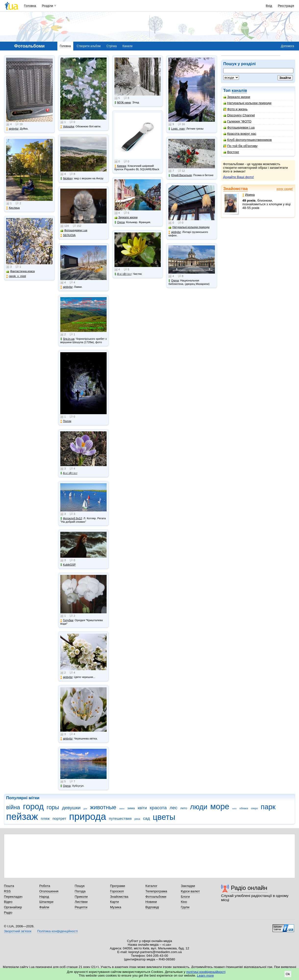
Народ (44, 897)
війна (13, 807)
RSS (7, 891)
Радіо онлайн (249, 888)
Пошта (9, 886)
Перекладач (13, 897)
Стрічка (112, 46)
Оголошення (49, 891)
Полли (66, 421)
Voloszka (67, 127)
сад (146, 818)
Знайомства (236, 189)
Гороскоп (117, 891)
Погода (80, 891)
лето (184, 808)
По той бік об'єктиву (240, 146)
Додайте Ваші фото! (238, 177)
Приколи (81, 897)
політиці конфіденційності (206, 972)
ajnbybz (12, 129)
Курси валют (190, 891)
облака (244, 808)
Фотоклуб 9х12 (71, 518)
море (220, 806)
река (137, 819)
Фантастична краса (20, 271)
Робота (45, 886)
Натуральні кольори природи (247, 103)
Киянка (120, 166)
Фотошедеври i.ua (239, 127)
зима (131, 808)
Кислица (13, 208)
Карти (114, 902)
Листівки (81, 902)
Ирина (249, 195)
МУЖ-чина (123, 103)
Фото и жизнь (235, 109)
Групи (185, 907)
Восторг (231, 152)
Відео (8, 902)
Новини (151, 902)
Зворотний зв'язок (18, 931)
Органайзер (13, 907)
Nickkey (67, 178)
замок (122, 809)
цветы (164, 817)
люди (199, 807)
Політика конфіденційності (57, 931)
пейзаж (22, 817)
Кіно (184, 902)
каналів (239, 91)
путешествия (120, 818)
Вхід (269, 6)
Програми (118, 886)
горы (53, 807)
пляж (45, 818)
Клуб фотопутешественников (248, 140)
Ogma (65, 786)
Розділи (48, 6)
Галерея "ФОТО (237, 121)
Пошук (80, 886)
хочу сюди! (285, 189)
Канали (128, 46)
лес (174, 808)
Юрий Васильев (180, 175)
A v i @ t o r (69, 473)
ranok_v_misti (16, 276)
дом (85, 809)
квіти (142, 808)
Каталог (151, 886)
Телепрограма (156, 891)
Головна (30, 6)
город (33, 806)
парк (268, 807)
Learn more (206, 975)
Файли (44, 907)
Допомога (287, 46)
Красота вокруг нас (240, 134)
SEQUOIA (68, 235)
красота (158, 808)
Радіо (8, 913)
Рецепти (81, 907)
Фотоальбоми (156, 897)
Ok (288, 974)
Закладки (188, 886)
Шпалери (46, 902)
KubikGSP (68, 565)
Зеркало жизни (237, 97)
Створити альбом (89, 46)
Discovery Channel (239, 115)
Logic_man (176, 129)
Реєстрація (286, 6)
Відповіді (152, 907)
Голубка (67, 620)
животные (103, 807)
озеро (254, 808)
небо (234, 809)
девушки (71, 808)
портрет (59, 818)
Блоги (185, 897)
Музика (116, 907)
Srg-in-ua (67, 339)
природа (88, 817)
